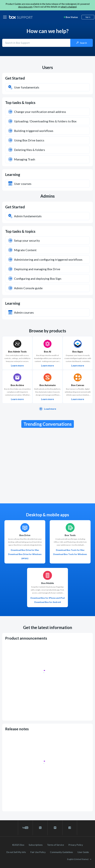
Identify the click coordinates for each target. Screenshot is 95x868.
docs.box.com (25, 7)
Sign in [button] (88, 17)
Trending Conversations (48, 424)
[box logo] (21, 17)
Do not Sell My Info (16, 852)
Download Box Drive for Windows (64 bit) (25, 556)
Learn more (17, 366)
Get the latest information (48, 627)
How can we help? (47, 31)
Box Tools (70, 535)
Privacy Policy (76, 845)
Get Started (15, 78)
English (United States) (78, 859)
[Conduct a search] (37, 43)
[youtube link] (25, 828)
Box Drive (25, 535)
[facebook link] (70, 828)
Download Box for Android (48, 602)
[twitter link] (55, 828)
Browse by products (47, 331)
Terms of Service (55, 845)
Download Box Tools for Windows (70, 554)
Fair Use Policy (38, 852)
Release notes (17, 729)
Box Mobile (48, 583)
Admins (47, 196)
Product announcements (26, 638)
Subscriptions (36, 845)
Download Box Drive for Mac (25, 550)
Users (47, 67)
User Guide (83, 852)
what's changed (69, 7)
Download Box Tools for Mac (70, 550)
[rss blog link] (40, 828)
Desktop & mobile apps (47, 515)
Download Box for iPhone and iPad (48, 598)
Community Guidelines (61, 852)
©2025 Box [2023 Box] (18, 845)
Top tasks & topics (20, 102)
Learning (13, 174)
